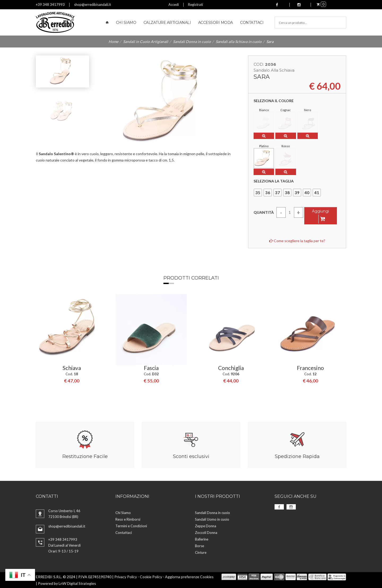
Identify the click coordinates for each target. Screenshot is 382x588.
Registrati (196, 5)
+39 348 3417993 (50, 5)
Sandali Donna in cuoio (192, 42)
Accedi (174, 5)
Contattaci (252, 23)
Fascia (151, 368)
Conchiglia (231, 368)
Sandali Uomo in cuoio (212, 519)
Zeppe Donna (206, 526)
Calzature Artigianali (167, 23)
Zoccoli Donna (206, 533)
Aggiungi (320, 216)
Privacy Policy (126, 577)
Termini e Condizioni (131, 526)
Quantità (264, 212)
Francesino (310, 368)
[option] (72, 339)
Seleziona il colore (274, 101)
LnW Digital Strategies (77, 583)
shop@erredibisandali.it (92, 5)
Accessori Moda (216, 23)
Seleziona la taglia (274, 181)
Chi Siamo (126, 23)
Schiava (72, 368)
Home (113, 42)
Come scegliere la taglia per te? (297, 241)
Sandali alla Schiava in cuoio (239, 42)
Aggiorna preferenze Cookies (189, 577)
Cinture (201, 552)
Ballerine (202, 539)
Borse (199, 546)
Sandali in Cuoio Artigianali (146, 42)
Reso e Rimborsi (128, 519)
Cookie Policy (151, 577)
